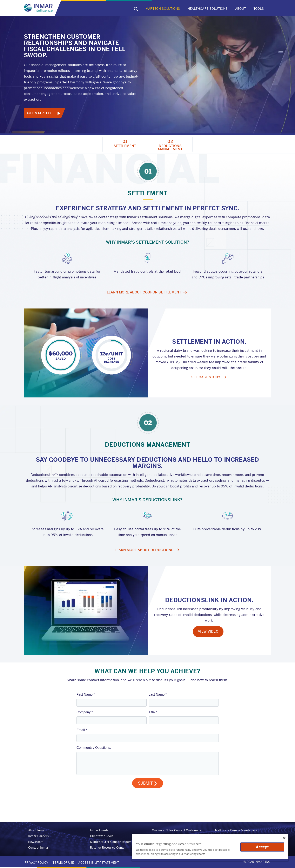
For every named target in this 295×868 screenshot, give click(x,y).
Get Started (39, 113)
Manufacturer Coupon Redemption (115, 842)
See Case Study (206, 377)
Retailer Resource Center (108, 848)
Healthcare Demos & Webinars (235, 830)
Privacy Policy (36, 863)
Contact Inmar (38, 848)
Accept (262, 847)
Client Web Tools (102, 836)
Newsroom (36, 842)
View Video (208, 631)
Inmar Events (99, 830)
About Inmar (37, 830)
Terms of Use (63, 863)
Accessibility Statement (99, 863)
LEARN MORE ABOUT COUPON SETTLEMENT (144, 292)
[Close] (284, 838)
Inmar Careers (39, 836)
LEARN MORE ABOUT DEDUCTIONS (144, 550)
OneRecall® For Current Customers (177, 830)
